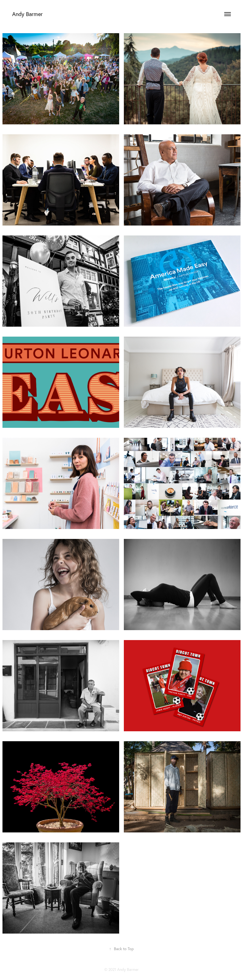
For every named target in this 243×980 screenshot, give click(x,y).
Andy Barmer (27, 14)
